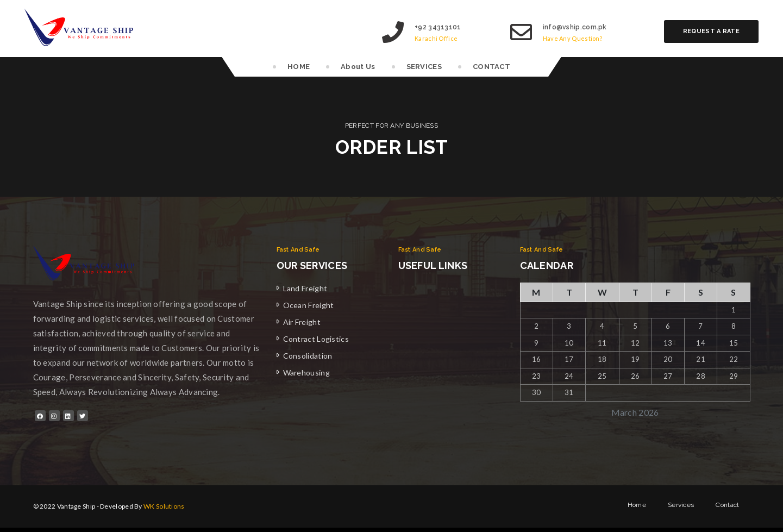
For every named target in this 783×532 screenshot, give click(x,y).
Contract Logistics (316, 339)
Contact (727, 506)
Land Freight (305, 288)
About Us (358, 67)
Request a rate (711, 31)
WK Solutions (164, 506)
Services (681, 506)
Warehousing (306, 373)
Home (637, 506)
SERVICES (424, 67)
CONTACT (491, 67)
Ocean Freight (309, 305)
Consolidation (308, 356)
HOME (299, 67)
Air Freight (302, 322)
